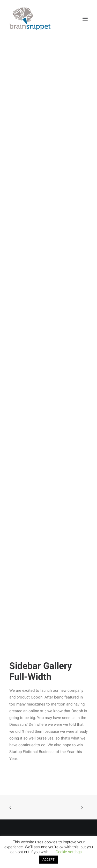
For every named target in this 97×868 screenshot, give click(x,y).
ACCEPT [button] (48, 860)
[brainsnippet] (30, 19)
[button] (85, 19)
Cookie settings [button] (69, 852)
